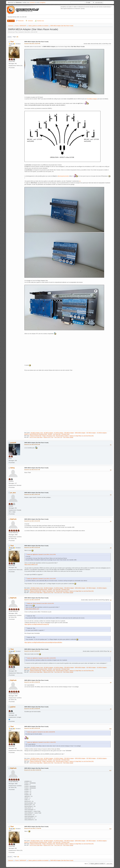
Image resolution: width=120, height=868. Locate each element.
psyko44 (13, 443)
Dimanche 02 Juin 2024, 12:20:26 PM (33, 770)
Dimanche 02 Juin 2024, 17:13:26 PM (33, 828)
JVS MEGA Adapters (102, 433)
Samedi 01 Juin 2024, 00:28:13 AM (32, 444)
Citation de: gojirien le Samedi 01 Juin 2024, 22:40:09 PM (41, 732)
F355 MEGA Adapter (69, 433)
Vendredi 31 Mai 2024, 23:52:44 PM (32, 44)
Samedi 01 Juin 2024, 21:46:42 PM (32, 682)
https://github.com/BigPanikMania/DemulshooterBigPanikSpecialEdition (43, 642)
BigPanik (13, 519)
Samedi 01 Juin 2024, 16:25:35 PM (32, 600)
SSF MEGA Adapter (91, 433)
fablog (12, 468)
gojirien (13, 707)
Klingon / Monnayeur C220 (49, 436)
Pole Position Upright (68, 437)
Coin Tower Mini (57, 434)
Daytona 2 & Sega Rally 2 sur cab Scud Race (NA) (82, 436)
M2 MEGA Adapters (49, 433)
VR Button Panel (65, 434)
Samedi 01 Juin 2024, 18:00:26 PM (32, 651)
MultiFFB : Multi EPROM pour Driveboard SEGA (36, 434)
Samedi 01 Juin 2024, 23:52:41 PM (32, 728)
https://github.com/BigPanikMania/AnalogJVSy (37, 624)
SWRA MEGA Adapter (80, 433)
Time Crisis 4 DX (58, 437)
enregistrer (43, 2)
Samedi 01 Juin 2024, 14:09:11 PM (32, 494)
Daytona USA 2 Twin (48, 437)
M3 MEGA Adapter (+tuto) (37, 433)
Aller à (86, 864)
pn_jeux (13, 493)
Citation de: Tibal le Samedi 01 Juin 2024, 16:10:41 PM (40, 603)
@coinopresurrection (63, 176)
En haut (10, 857)
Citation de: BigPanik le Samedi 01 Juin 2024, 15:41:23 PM (41, 554)
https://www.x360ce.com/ (31, 564)
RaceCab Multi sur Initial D (62, 436)
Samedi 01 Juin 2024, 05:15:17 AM (32, 470)
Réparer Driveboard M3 (36, 436)
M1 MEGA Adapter (92, 99)
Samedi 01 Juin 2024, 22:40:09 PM (32, 709)
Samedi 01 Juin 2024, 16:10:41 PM (32, 548)
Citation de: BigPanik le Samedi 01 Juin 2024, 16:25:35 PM (41, 658)
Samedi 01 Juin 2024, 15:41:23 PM (32, 521)
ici (80, 181)
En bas (10, 37)
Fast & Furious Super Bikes (36, 437)
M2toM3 (50, 434)
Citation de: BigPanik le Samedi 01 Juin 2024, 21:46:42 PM (41, 742)
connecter (32, 2)
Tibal (12, 42)
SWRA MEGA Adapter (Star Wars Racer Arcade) (36, 42)
